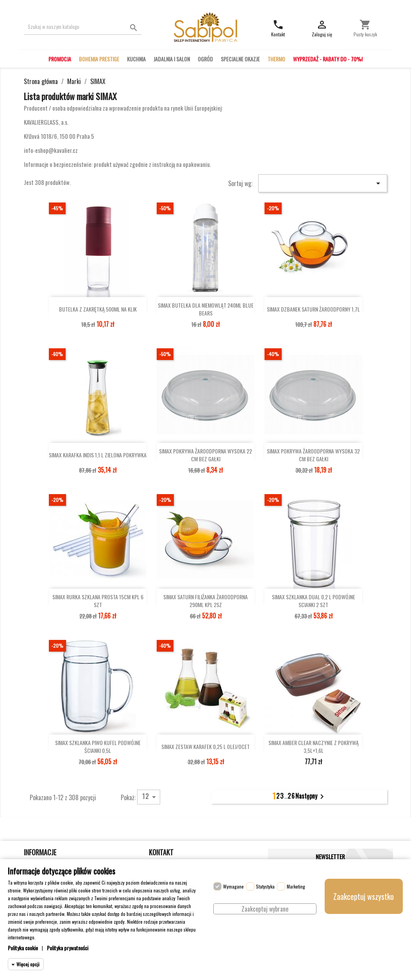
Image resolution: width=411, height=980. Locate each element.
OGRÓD (205, 59)
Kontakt (161, 852)
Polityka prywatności (68, 948)
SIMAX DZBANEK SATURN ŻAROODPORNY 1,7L (313, 309)
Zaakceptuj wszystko (364, 896)
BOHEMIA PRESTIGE (99, 59)
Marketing (296, 886)
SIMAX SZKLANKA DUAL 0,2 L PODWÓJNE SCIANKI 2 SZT (314, 601)
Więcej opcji (28, 964)
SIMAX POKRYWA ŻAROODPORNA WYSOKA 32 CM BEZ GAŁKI (313, 455)
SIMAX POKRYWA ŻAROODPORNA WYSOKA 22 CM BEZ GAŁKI (205, 455)
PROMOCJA (60, 59)
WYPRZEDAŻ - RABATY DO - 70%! (328, 59)
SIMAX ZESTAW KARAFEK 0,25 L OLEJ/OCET (205, 746)
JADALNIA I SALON (172, 59)
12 (150, 797)
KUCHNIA (136, 59)
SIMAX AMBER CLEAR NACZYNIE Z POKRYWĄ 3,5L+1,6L (314, 747)
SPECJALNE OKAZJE (240, 59)
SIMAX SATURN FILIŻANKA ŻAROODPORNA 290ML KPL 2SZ (205, 601)
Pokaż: (128, 797)
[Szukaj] (83, 27)
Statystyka (265, 886)
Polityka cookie (23, 948)
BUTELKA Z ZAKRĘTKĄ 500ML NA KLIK (98, 309)
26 (291, 796)
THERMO (276, 59)
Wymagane (233, 886)
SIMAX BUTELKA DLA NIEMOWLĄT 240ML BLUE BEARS (206, 309)
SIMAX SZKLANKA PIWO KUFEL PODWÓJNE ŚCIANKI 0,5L (98, 747)
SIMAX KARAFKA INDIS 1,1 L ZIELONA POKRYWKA (98, 455)
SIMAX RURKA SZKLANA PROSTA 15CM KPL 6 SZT (98, 601)
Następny (311, 797)
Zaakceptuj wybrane (265, 909)
